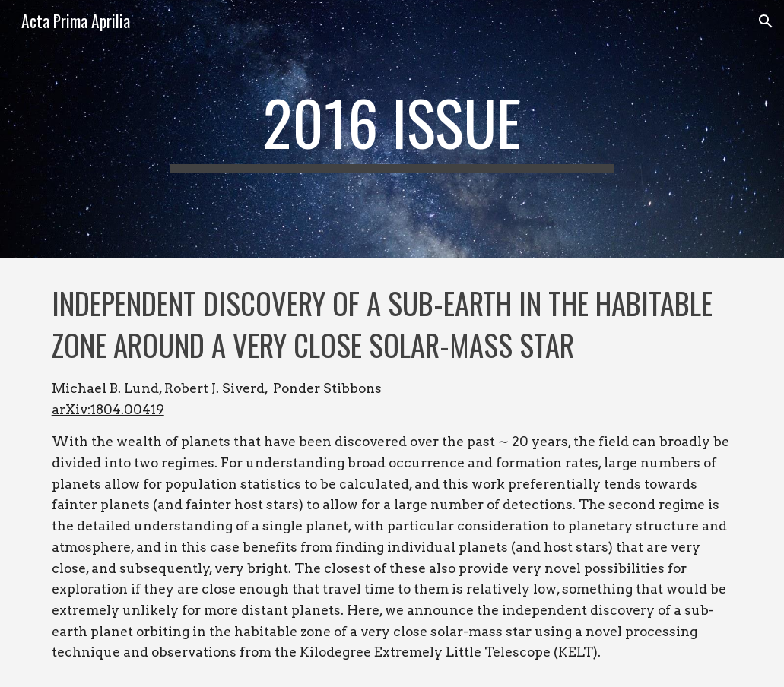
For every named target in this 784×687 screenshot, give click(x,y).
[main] (392, 129)
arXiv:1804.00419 (108, 409)
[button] (766, 21)
